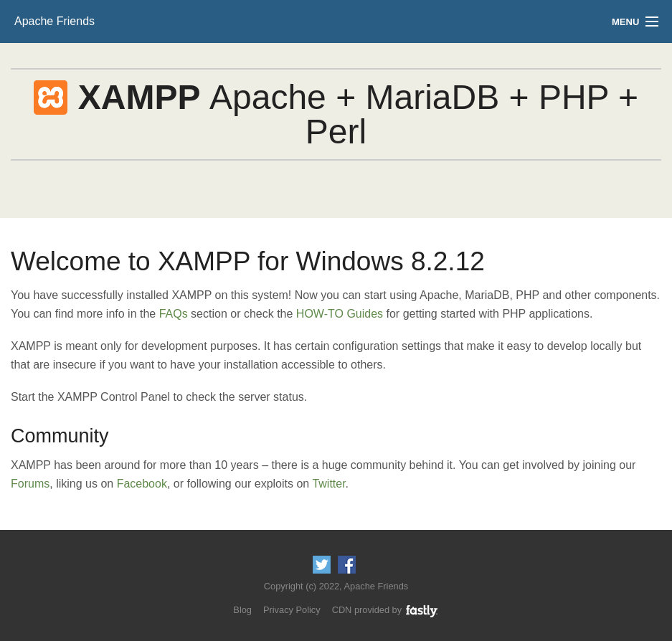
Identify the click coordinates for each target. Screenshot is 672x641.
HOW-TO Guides (340, 314)
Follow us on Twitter (322, 565)
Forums (30, 484)
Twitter (328, 484)
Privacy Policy (292, 610)
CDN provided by (385, 610)
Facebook (142, 484)
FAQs (174, 314)
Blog (242, 610)
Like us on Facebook (347, 565)
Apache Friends (55, 21)
